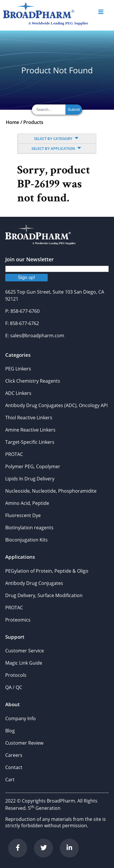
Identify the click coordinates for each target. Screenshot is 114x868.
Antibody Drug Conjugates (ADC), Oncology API (56, 405)
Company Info (21, 718)
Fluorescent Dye (23, 515)
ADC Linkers (18, 393)
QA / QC (14, 687)
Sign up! (27, 277)
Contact (14, 767)
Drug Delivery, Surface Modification (44, 595)
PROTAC (14, 454)
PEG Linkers (18, 369)
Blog (10, 731)
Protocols (16, 675)
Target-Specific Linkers (30, 442)
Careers (14, 755)
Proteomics (18, 620)
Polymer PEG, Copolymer (33, 466)
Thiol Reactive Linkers (29, 418)
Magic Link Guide (24, 663)
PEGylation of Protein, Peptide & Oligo (47, 571)
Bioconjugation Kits (26, 540)
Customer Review (24, 743)
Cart (10, 780)
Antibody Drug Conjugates (34, 583)
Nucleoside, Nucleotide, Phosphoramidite (51, 491)
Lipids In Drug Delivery (30, 479)
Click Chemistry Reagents (33, 381)
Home (13, 122)
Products (33, 122)
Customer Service (25, 651)
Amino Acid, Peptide (27, 503)
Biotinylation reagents (29, 528)
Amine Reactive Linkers (30, 430)
